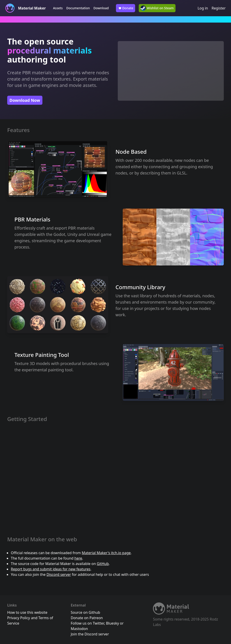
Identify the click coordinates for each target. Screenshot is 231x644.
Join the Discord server (90, 634)
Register (219, 8)
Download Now (25, 100)
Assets (58, 8)
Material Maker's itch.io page (106, 553)
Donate (126, 8)
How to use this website (27, 612)
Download (101, 8)
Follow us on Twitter (88, 623)
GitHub (103, 564)
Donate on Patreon (87, 618)
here (78, 558)
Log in (203, 8)
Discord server (59, 574)
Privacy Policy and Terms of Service (30, 621)
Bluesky (113, 623)
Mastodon (79, 629)
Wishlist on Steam (157, 8)
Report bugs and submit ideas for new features (51, 569)
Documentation (78, 8)
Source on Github (85, 612)
